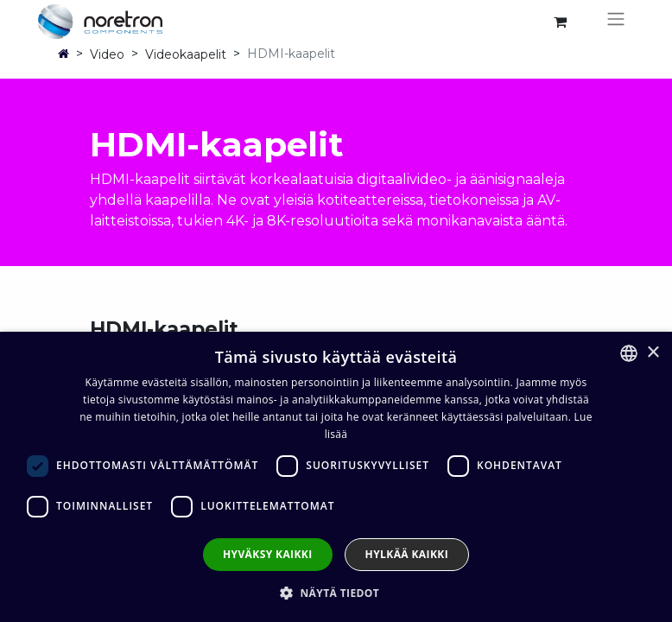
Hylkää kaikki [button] (407, 554)
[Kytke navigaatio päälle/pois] (616, 22)
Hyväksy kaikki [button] (268, 554)
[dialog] (336, 477)
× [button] (653, 353)
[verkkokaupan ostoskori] (560, 22)
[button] (336, 593)
